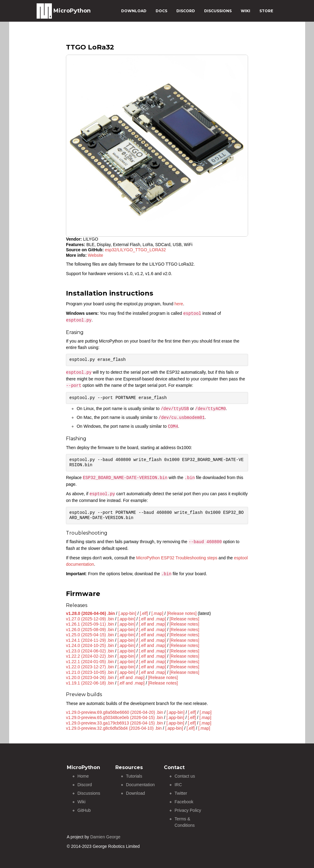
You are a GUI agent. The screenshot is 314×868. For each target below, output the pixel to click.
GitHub (84, 810)
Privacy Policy (188, 810)
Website (96, 255)
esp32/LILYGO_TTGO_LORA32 (135, 250)
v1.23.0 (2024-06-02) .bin (90, 651)
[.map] (157, 613)
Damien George (105, 837)
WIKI (245, 11)
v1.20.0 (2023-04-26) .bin (90, 677)
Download (135, 793)
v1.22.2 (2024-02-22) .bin (90, 656)
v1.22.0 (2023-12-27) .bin (90, 667)
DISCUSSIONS (218, 11)
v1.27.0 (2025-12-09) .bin (90, 619)
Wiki (81, 802)
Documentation (140, 785)
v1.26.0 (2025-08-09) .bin (90, 630)
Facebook (184, 802)
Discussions (89, 793)
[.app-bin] (127, 613)
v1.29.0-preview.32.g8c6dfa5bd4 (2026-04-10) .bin (114, 728)
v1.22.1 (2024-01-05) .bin (90, 662)
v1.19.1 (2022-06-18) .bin (90, 683)
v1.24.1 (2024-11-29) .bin (90, 640)
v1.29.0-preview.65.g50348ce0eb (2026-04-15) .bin (114, 717)
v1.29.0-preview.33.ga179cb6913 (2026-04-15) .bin (114, 723)
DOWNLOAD (134, 11)
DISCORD (186, 11)
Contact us (185, 776)
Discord (85, 785)
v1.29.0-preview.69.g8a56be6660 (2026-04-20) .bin (114, 712)
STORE (266, 11)
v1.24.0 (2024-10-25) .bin (90, 645)
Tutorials (134, 776)
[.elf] (144, 613)
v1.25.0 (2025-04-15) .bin (90, 635)
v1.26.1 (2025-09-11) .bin (90, 624)
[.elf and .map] (152, 619)
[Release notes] (182, 613)
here (179, 304)
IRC (178, 785)
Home (83, 776)
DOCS (161, 11)
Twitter (181, 793)
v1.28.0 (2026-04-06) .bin (90, 613)
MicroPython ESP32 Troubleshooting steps (177, 558)
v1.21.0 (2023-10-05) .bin (90, 672)
